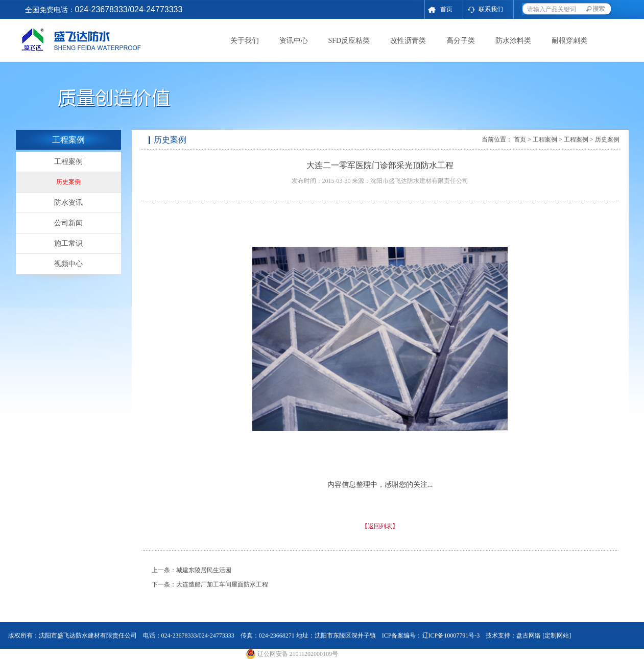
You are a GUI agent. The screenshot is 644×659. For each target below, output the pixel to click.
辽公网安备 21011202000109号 (292, 654)
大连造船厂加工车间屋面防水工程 (222, 584)
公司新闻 (68, 223)
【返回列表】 (380, 526)
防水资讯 (68, 203)
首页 (446, 9)
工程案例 (68, 162)
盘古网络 (529, 636)
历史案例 (68, 182)
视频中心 (68, 264)
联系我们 (491, 9)
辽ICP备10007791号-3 (451, 636)
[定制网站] (557, 636)
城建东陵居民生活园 (204, 570)
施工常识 (68, 243)
